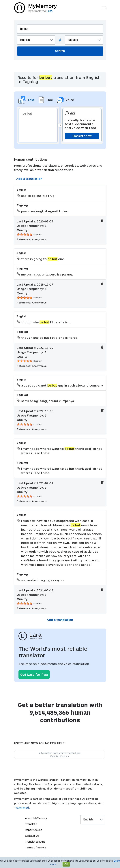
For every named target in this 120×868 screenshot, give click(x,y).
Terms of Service (36, 847)
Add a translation (29, 179)
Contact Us (32, 836)
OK (66, 864)
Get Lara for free (34, 674)
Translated (35, 842)
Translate (31, 824)
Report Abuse (34, 830)
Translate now (82, 136)
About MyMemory (36, 818)
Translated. (22, 808)
